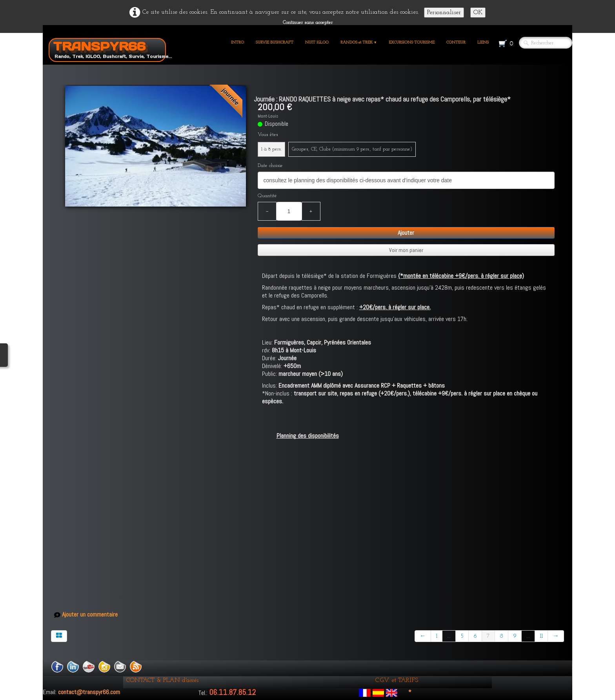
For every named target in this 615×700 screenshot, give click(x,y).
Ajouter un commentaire (90, 615)
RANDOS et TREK (359, 43)
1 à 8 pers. (271, 149)
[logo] (110, 49)
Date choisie (270, 166)
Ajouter (406, 233)
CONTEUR (456, 43)
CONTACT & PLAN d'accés (162, 680)
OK (478, 13)
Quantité (267, 196)
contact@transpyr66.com (89, 692)
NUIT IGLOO (317, 43)
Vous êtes (268, 135)
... (449, 636)
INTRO (237, 43)
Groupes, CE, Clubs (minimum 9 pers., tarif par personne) (352, 149)
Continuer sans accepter (308, 23)
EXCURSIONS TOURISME (412, 43)
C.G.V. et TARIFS (397, 680)
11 (541, 636)
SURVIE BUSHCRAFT (275, 43)
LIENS (483, 43)
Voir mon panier (406, 250)
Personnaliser (444, 13)
